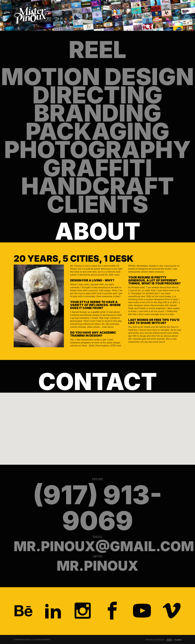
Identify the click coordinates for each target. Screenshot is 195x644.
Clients (97, 204)
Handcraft (97, 186)
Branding (98, 113)
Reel (97, 50)
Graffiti (98, 168)
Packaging (97, 131)
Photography (98, 150)
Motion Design (97, 77)
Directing (97, 95)
